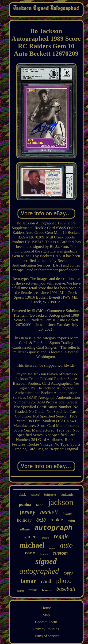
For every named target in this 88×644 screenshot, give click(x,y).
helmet (68, 514)
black (22, 495)
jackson (61, 502)
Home (46, 608)
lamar (28, 581)
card (46, 581)
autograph (53, 528)
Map (46, 615)
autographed (39, 571)
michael (32, 545)
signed (46, 561)
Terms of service (46, 636)
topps (68, 573)
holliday (24, 520)
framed (47, 590)
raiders (31, 536)
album (25, 530)
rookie (57, 520)
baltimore (50, 495)
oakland (35, 495)
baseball (66, 589)
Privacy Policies (46, 629)
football (44, 554)
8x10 (41, 520)
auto (66, 545)
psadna (25, 505)
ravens (33, 590)
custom (60, 553)
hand (40, 505)
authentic (67, 494)
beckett (49, 512)
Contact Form (46, 622)
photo (64, 581)
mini (71, 520)
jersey (28, 512)
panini (20, 591)
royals (52, 548)
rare (30, 553)
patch (46, 538)
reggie (61, 536)
